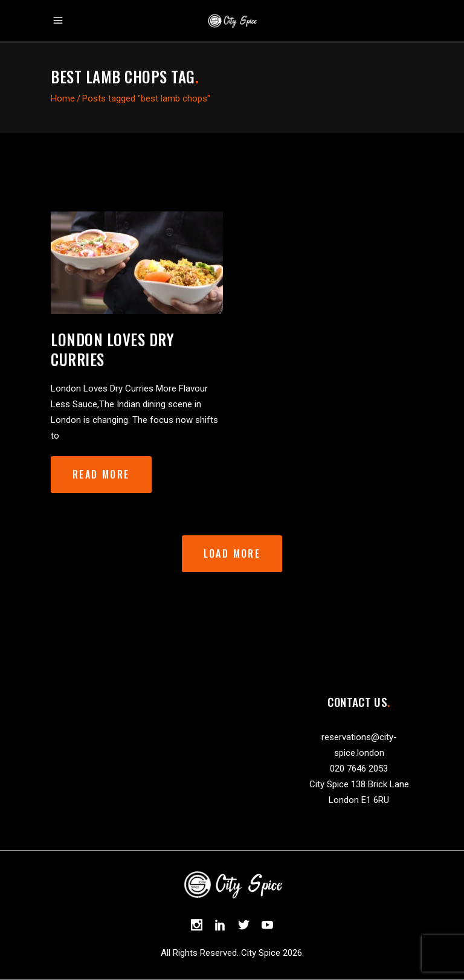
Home (63, 98)
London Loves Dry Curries (112, 349)
